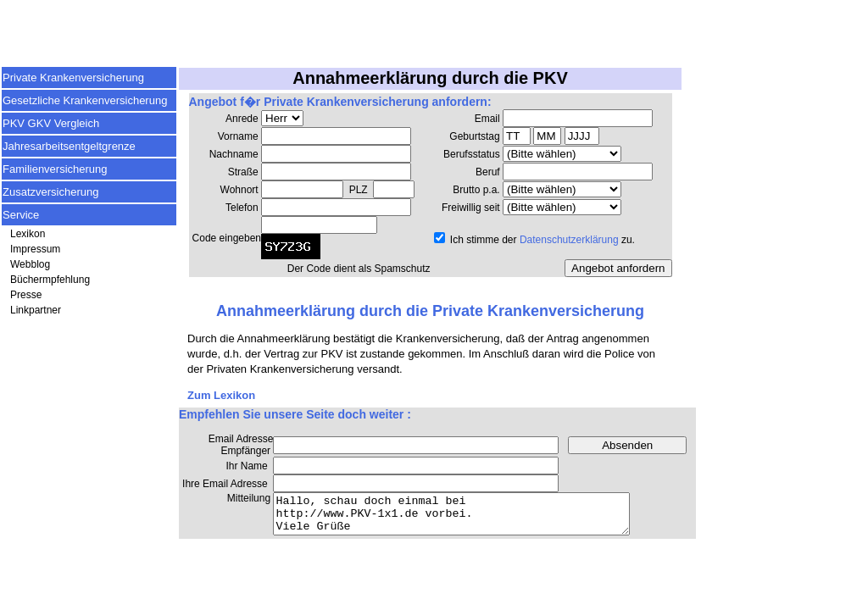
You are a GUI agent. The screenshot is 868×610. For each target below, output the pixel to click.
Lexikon (28, 234)
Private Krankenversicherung (73, 78)
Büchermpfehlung (50, 280)
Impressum (35, 249)
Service (21, 215)
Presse (26, 295)
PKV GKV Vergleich (51, 123)
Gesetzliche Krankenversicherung (85, 100)
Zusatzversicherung (50, 192)
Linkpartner (36, 310)
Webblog (30, 264)
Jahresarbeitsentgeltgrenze (69, 146)
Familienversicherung (55, 169)
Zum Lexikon (221, 395)
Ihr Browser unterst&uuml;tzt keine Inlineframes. (430, 193)
